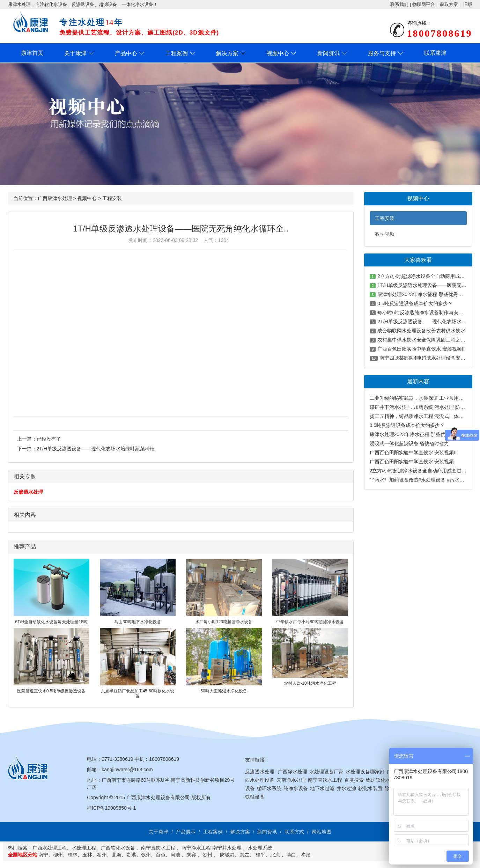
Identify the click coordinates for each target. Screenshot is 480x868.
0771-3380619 (117, 759)
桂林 (73, 855)
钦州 (146, 855)
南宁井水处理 (227, 848)
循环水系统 (269, 788)
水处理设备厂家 (326, 772)
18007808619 (164, 759)
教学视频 (385, 234)
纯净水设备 (296, 788)
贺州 (207, 855)
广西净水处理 (293, 772)
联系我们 (399, 4)
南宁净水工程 (196, 848)
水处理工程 (84, 848)
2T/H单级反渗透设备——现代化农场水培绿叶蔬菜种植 (96, 449)
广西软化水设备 (118, 848)
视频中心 (278, 53)
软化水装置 (370, 788)
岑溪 (306, 855)
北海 (117, 855)
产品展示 (186, 832)
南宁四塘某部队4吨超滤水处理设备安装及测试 (430, 358)
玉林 (87, 855)
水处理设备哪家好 (365, 772)
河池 (175, 855)
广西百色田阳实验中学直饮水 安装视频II (421, 349)
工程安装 (112, 198)
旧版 (468, 4)
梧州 (102, 855)
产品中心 (126, 53)
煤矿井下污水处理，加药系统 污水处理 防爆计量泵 (425, 407)
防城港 (227, 855)
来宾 (191, 855)
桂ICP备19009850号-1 (111, 808)
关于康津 (75, 53)
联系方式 (294, 832)
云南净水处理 (291, 780)
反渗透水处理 (28, 492)
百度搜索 (354, 780)
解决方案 (227, 53)
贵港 (131, 855)
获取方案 (449, 4)
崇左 (244, 855)
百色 (161, 855)
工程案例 (177, 53)
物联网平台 (424, 4)
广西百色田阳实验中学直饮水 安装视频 (412, 462)
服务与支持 (382, 53)
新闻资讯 (328, 53)
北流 (275, 855)
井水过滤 (346, 788)
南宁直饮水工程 (325, 780)
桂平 (260, 855)
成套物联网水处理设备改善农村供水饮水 (421, 331)
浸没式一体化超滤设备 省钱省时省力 (409, 443)
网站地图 (322, 832)
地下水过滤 (322, 788)
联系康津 (435, 53)
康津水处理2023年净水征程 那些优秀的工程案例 (422, 434)
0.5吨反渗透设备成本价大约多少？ (415, 303)
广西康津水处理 (55, 198)
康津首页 (32, 53)
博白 (291, 855)
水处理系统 (260, 848)
